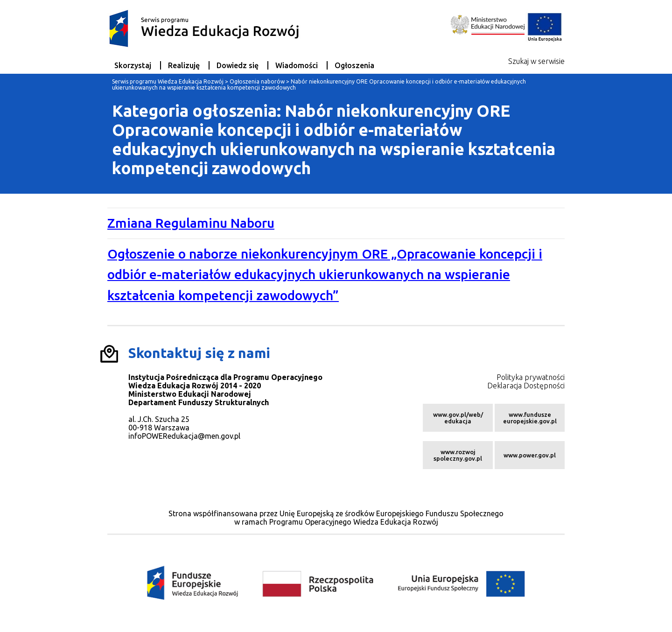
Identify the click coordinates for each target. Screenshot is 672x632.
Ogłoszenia (354, 65)
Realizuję (184, 65)
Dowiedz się (238, 65)
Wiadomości (297, 65)
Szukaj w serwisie (536, 61)
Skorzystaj (133, 65)
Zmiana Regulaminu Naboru (191, 223)
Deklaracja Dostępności (526, 386)
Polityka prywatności (531, 377)
